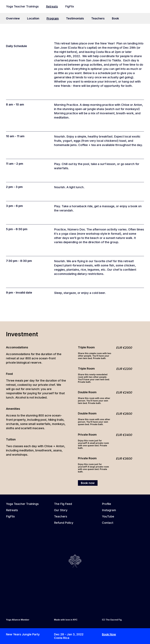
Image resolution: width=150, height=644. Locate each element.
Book (115, 18)
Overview (13, 18)
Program (53, 18)
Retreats (52, 6)
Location (33, 18)
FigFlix (70, 6)
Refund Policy (64, 523)
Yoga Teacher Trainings (22, 6)
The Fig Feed (63, 504)
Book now (88, 483)
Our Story (61, 510)
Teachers (98, 18)
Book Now (109, 634)
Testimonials (75, 18)
